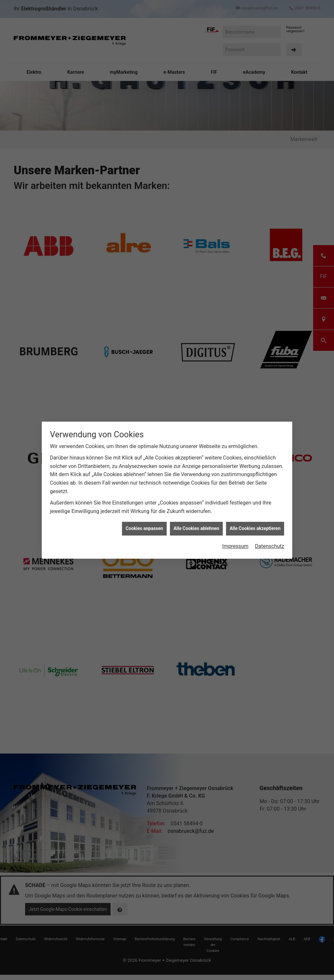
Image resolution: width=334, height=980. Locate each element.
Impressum (235, 546)
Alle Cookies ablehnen (196, 528)
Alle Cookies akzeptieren (255, 528)
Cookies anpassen (144, 528)
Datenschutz (270, 546)
